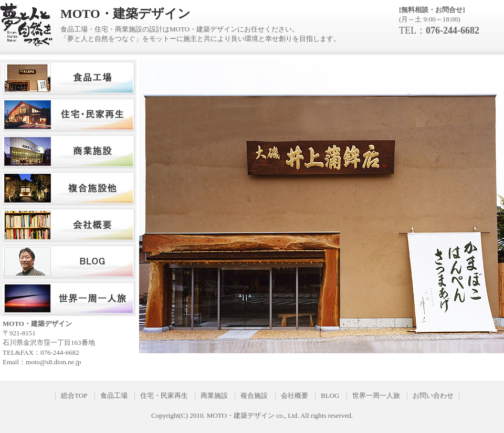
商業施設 (214, 395)
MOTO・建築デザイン (241, 415)
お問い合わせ (433, 395)
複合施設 (254, 395)
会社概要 (295, 395)
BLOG (330, 395)
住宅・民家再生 (164, 395)
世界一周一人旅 (376, 395)
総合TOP (74, 395)
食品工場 (114, 395)
